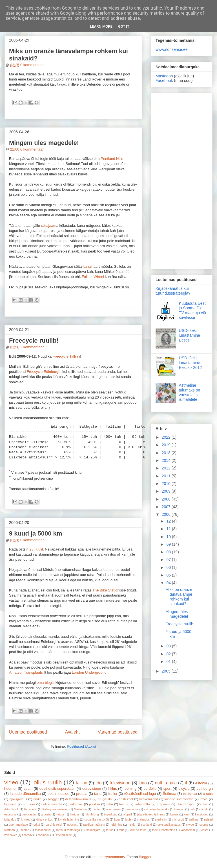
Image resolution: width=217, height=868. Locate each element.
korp (117, 820)
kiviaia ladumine (68, 820)
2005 (167, 671)
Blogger (145, 857)
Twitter (97, 809)
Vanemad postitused (118, 732)
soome (204, 825)
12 (169, 521)
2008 (167, 499)
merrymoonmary (112, 857)
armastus (133, 809)
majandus (143, 820)
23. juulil (36, 549)
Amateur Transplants (26, 672)
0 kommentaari (32, 65)
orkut (37, 825)
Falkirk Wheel (93, 277)
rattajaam (48, 226)
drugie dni (105, 799)
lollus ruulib (47, 782)
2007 (167, 507)
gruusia (46, 814)
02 (169, 654)
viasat (204, 830)
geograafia (29, 814)
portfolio (150, 788)
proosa (82, 794)
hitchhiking (92, 814)
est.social (10, 814)
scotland (146, 825)
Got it (124, 26)
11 (169, 529)
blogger (53, 799)
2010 (167, 484)
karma (174, 814)
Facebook (164, 81)
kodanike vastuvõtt (97, 820)
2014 (167, 460)
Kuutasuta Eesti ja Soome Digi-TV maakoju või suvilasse (193, 310)
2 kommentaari (32, 347)
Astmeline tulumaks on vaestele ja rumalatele (190, 392)
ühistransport (186, 804)
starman (10, 830)
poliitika (95, 804)
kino (143, 783)
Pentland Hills (112, 159)
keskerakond (149, 799)
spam (28, 788)
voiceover (10, 835)
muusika (29, 804)
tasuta (124, 804)
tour (121, 830)
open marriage (18, 825)
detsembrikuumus (78, 799)
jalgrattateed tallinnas (151, 814)
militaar (194, 820)
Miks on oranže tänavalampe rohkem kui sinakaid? (179, 597)
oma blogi (45, 683)
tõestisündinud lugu (140, 794)
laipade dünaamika (25, 794)
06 (169, 567)
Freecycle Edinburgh (44, 372)
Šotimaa (169, 794)
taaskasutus (43, 830)
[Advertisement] (182, 180)
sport (168, 788)
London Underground (89, 672)
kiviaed (26, 820)
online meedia (52, 804)
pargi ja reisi (54, 825)
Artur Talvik (12, 809)
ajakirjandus (18, 799)
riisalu (132, 825)
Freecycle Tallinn (66, 356)
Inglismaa (190, 794)
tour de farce (138, 830)
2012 (167, 468)
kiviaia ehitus (44, 820)
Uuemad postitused (28, 732)
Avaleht (72, 732)
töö (99, 783)
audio (38, 799)
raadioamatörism (94, 825)
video (11, 782)
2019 (167, 445)
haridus (75, 814)
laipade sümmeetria (179, 799)
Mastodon (164, 76)
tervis (110, 830)
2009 (167, 491)
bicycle (184, 788)
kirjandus (10, 820)
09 (169, 544)
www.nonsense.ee (172, 49)
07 (169, 560)
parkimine (76, 804)
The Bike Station (106, 590)
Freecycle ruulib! (34, 341)
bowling (179, 809)
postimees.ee (58, 794)
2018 (167, 453)
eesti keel (126, 799)
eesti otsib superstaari (57, 788)
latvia (204, 799)
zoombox (43, 835)
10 (169, 537)
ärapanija (163, 804)
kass (187, 814)
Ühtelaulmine (63, 835)
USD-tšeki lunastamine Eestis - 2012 (191, 363)
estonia (201, 783)
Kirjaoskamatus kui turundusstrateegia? (173, 291)
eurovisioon (92, 788)
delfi (192, 809)
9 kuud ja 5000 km (36, 533)
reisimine (116, 825)
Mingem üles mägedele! (44, 143)
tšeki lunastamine (164, 830)
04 (169, 583)
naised (208, 820)
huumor (10, 788)
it (186, 783)
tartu (98, 794)
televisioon (120, 783)
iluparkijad (111, 814)
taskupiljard (93, 830)
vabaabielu (188, 830)
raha (109, 804)
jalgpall (127, 814)
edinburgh (205, 788)
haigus (60, 814)
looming (130, 788)
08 (169, 552)
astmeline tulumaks (157, 809)
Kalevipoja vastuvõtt (55, 809)
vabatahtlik (143, 804)
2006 (167, 514)
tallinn (82, 783)
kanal (87, 267)
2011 (167, 476)
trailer (113, 794)
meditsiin (161, 820)
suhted (25, 830)
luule (129, 820)
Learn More (101, 26)
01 (169, 662)
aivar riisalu (114, 809)
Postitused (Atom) (81, 746)
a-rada (208, 794)
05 (169, 575)
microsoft (178, 820)
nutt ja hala (166, 783)
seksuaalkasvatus (169, 825)
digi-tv (204, 809)
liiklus (112, 788)
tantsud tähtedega (68, 830)
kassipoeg (202, 814)
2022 (167, 437)
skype (190, 825)
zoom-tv (27, 835)
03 (169, 646)
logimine (10, 804)
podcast (72, 825)
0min (205, 804)
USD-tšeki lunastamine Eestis (190, 335)
